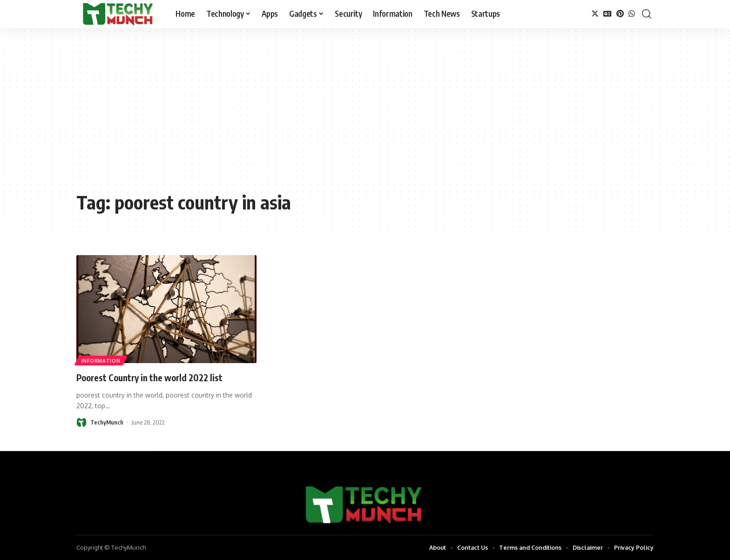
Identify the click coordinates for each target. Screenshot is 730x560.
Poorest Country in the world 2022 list (159, 377)
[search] (647, 14)
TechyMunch (107, 422)
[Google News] (608, 14)
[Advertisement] (365, 116)
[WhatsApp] (632, 14)
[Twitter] (595, 14)
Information (101, 360)
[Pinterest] (620, 14)
